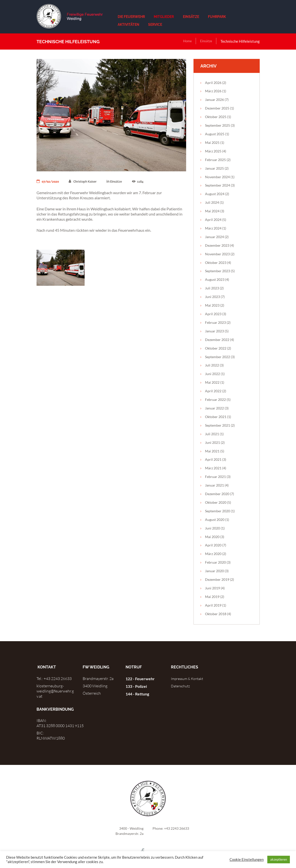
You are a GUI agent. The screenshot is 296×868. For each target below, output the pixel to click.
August (215, 134)
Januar (214, 100)
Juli (212, 202)
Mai (212, 142)
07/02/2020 (50, 181)
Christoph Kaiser (88, 181)
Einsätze (205, 41)
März (213, 91)
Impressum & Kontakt (189, 678)
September (218, 125)
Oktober (216, 117)
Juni (212, 297)
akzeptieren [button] (279, 859)
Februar (215, 160)
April (213, 83)
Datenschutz (182, 686)
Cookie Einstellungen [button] (247, 860)
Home (185, 41)
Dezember (217, 108)
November (217, 177)
